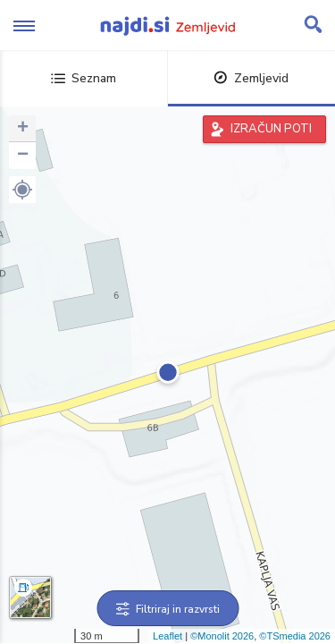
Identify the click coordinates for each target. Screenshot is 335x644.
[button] (22, 190)
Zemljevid (251, 78)
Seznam (84, 78)
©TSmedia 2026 (295, 636)
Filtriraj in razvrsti (167, 609)
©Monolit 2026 (222, 636)
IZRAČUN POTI (271, 129)
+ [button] (23, 129)
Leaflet (167, 636)
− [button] (23, 156)
